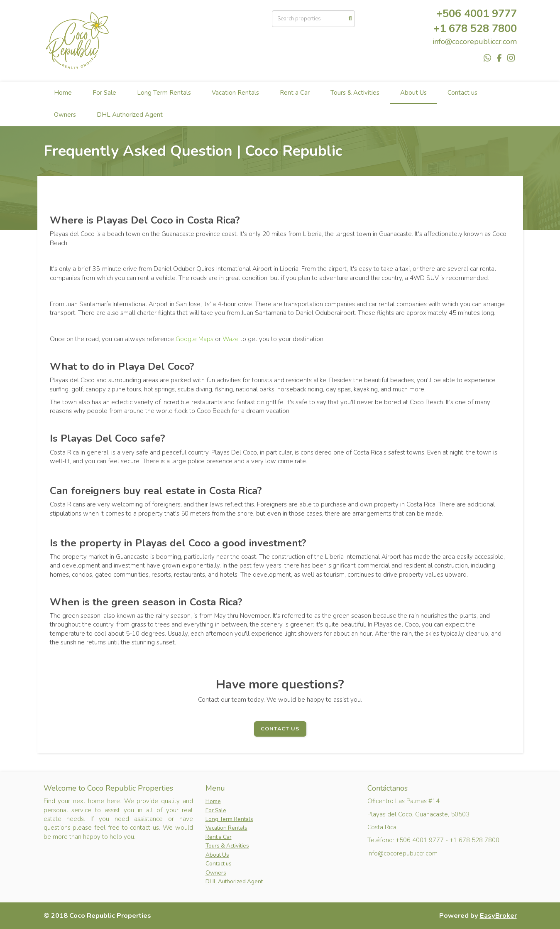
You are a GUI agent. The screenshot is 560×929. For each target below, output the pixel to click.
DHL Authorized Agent (130, 115)
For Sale (104, 93)
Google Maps (194, 339)
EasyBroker (498, 915)
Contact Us (280, 729)
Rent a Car (295, 93)
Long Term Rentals (164, 93)
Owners (65, 115)
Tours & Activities (355, 93)
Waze (231, 339)
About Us (413, 93)
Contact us (462, 93)
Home (63, 93)
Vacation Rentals (235, 93)
